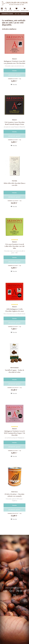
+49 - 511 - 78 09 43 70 (20, 14)
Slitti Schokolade (14, 368)
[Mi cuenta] (10, 9)
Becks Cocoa (14, 492)
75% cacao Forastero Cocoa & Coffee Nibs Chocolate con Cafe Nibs (14, 246)
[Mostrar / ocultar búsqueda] (6, 9)
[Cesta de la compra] (25, 9)
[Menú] (2, 9)
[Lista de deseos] (17, 9)
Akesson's (15, 59)
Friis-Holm (15, 181)
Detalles (14, 71)
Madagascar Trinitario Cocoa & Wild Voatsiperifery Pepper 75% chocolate (14, 433)
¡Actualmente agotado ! (14, 75)
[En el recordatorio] (14, 85)
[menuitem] (14, 12)
